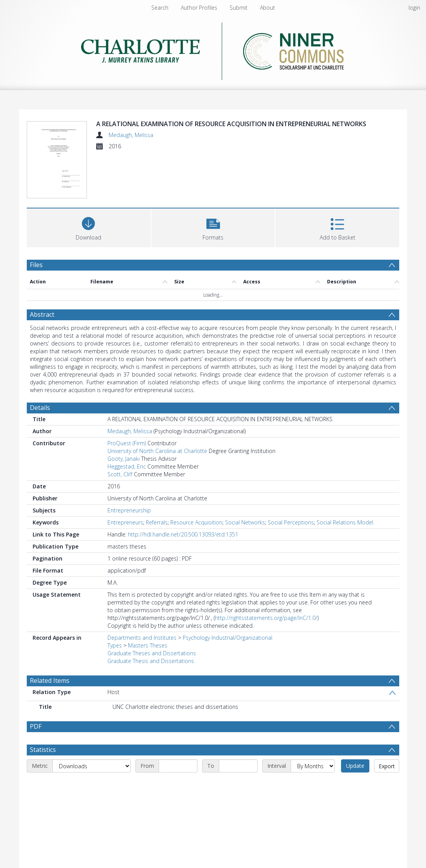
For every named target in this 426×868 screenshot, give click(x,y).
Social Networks (245, 522)
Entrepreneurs (125, 522)
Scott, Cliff (120, 474)
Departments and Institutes (142, 638)
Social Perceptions (291, 522)
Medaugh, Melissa (131, 135)
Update (355, 766)
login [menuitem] (414, 8)
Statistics (43, 750)
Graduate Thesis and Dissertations (151, 661)
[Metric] (92, 766)
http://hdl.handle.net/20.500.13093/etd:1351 (183, 534)
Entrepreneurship (129, 510)
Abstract (42, 314)
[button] (213, 227)
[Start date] (178, 766)
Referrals (157, 522)
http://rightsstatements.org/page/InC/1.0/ (266, 618)
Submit (239, 8)
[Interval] (313, 766)
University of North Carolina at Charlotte (157, 451)
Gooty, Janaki (124, 459)
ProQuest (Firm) (127, 443)
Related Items (50, 681)
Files (36, 265)
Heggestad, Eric (127, 466)
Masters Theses (148, 645)
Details (40, 408)
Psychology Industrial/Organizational (228, 638)
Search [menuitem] (160, 8)
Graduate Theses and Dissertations (152, 653)
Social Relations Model (345, 522)
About (268, 8)
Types (115, 645)
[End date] (238, 766)
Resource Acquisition (196, 522)
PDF (36, 726)
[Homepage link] (213, 49)
